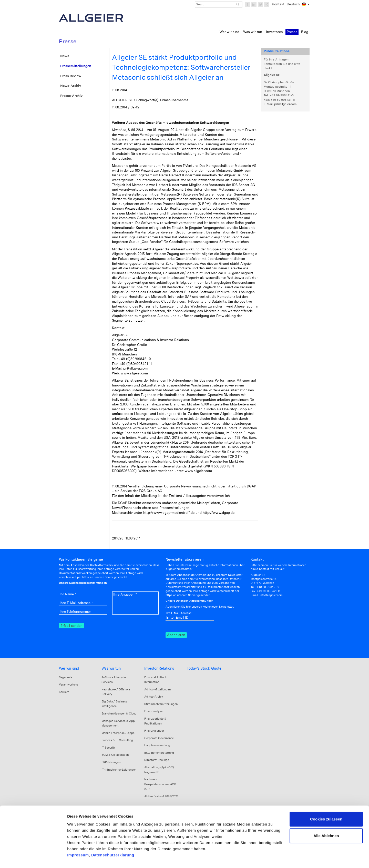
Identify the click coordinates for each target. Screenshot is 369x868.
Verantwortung (69, 685)
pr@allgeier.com (285, 104)
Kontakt (278, 4)
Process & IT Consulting (117, 740)
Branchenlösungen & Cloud (119, 713)
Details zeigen (80, 858)
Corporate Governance (159, 738)
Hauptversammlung (157, 745)
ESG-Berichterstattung (159, 753)
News (65, 56)
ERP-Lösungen (111, 762)
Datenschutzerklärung (113, 838)
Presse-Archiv (71, 96)
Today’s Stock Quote (204, 668)
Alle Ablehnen (326, 818)
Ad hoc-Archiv (154, 697)
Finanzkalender (154, 731)
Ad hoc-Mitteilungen (157, 689)
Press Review (71, 76)
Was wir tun (111, 668)
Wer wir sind (69, 668)
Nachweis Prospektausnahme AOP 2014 (160, 784)
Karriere (64, 692)
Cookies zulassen (326, 802)
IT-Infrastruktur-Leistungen (119, 770)
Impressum (78, 838)
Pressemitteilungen (76, 66)
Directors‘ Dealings (157, 760)
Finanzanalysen (154, 711)
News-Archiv (71, 86)
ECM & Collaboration (115, 755)
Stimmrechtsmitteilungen (161, 704)
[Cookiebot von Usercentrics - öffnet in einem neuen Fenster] (33, 858)
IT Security (109, 748)
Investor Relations (159, 668)
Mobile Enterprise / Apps (118, 733)
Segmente (66, 677)
